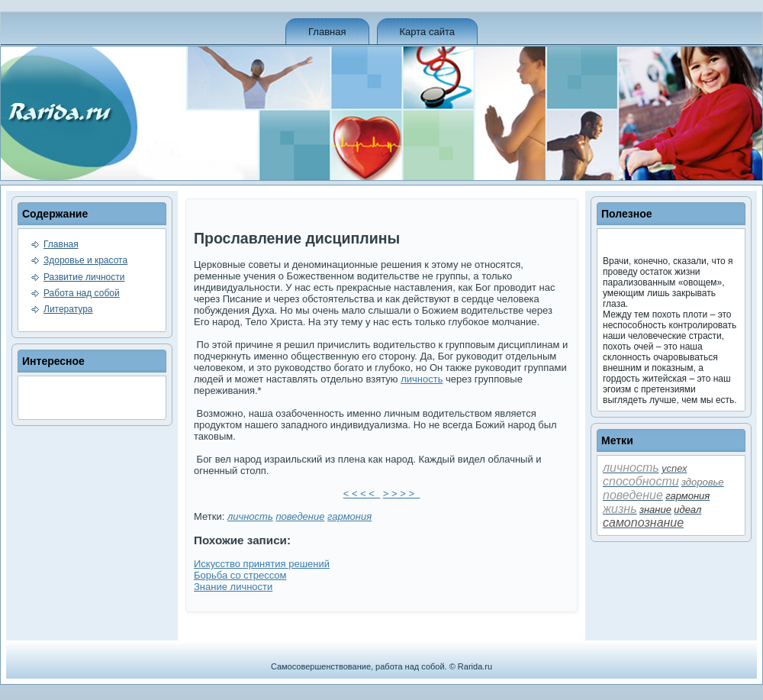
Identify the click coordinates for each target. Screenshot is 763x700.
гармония (349, 516)
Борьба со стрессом (240, 575)
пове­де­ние (300, 516)
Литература (68, 309)
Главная (327, 32)
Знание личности (233, 587)
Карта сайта (427, 32)
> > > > (401, 494)
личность (422, 379)
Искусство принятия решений (262, 564)
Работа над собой (82, 293)
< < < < (362, 494)
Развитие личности (84, 277)
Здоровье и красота (85, 260)
